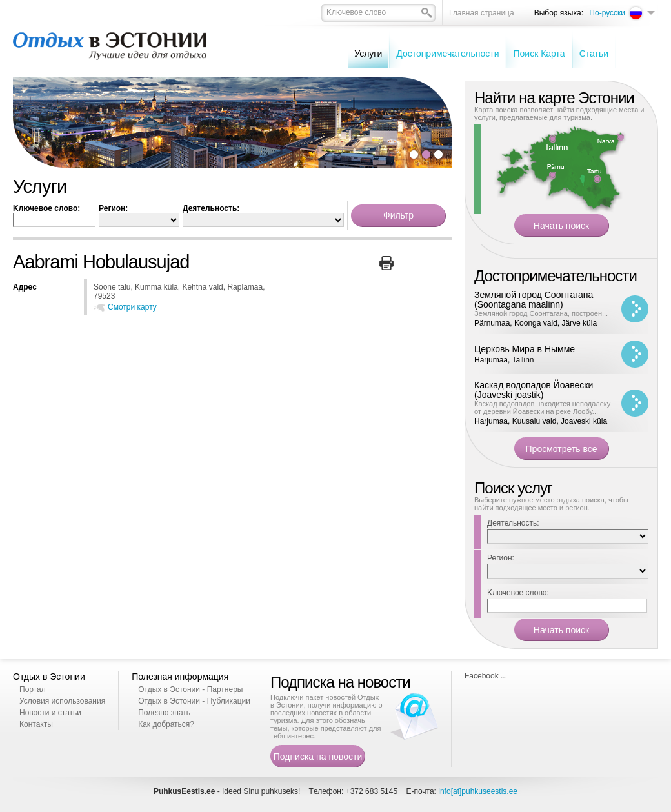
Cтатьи (594, 54)
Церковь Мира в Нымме (525, 349)
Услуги (368, 54)
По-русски (607, 13)
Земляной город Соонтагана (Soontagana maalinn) (534, 300)
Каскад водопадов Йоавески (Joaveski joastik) (534, 390)
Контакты (36, 724)
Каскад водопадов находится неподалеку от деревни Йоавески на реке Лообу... (542, 408)
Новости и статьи (50, 713)
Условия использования (62, 701)
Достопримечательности (447, 54)
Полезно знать (164, 713)
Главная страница (482, 13)
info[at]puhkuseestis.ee (478, 791)
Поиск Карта (539, 54)
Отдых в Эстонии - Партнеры (190, 689)
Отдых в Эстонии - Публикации (194, 701)
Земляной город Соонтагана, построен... (541, 313)
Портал (33, 689)
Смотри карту (132, 307)
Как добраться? (166, 724)
